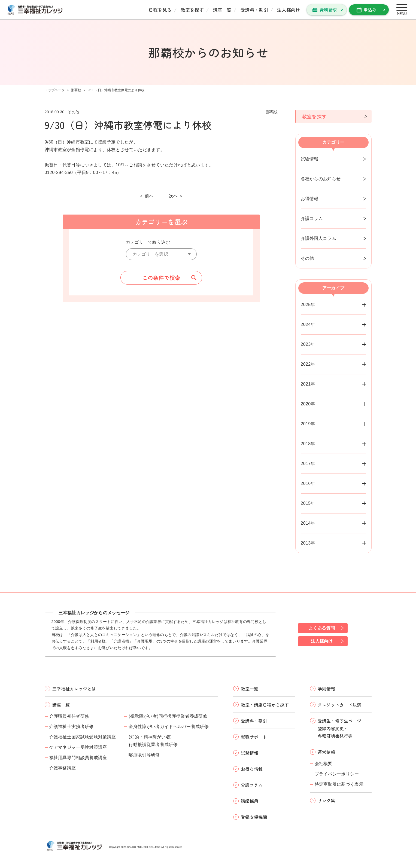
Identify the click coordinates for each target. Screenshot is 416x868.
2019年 (308, 424)
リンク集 (326, 800)
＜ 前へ (146, 196)
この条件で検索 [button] (161, 278)
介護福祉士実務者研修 (72, 727)
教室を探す (192, 10)
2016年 (308, 483)
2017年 (308, 464)
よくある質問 (322, 628)
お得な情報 (252, 769)
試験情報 (310, 159)
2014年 (308, 523)
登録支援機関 (254, 817)
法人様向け (289, 10)
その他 (307, 258)
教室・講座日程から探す (265, 705)
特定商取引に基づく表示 (339, 784)
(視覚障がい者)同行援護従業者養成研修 (168, 716)
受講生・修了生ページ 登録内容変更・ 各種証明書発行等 (339, 728)
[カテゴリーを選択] (161, 254)
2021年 (308, 384)
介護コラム (312, 218)
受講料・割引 (254, 10)
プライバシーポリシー (337, 774)
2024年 (308, 324)
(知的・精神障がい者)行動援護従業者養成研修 (153, 741)
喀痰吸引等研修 (144, 755)
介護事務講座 (63, 768)
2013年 (308, 543)
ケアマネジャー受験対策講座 (78, 747)
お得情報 (310, 199)
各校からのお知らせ (321, 179)
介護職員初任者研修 (69, 716)
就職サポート (254, 737)
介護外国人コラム (319, 238)
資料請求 (328, 10)
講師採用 (250, 801)
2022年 (308, 364)
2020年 (308, 404)
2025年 (308, 305)
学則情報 (326, 689)
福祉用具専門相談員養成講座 (78, 758)
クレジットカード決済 (339, 705)
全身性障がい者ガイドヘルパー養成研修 (169, 727)
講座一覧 (222, 10)
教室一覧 (250, 689)
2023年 (308, 344)
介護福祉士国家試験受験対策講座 (83, 737)
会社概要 (324, 764)
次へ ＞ (176, 196)
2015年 (308, 503)
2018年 (308, 444)
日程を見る (160, 10)
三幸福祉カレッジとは (74, 689)
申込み (370, 10)
